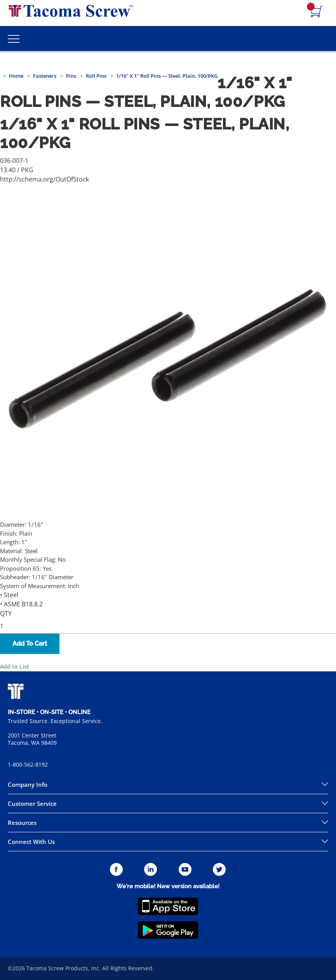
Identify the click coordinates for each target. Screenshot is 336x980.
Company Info (28, 784)
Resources (22, 823)
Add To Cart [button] (30, 644)
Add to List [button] (15, 666)
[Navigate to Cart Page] (317, 12)
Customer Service (32, 804)
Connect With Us (31, 842)
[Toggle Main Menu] (14, 38)
